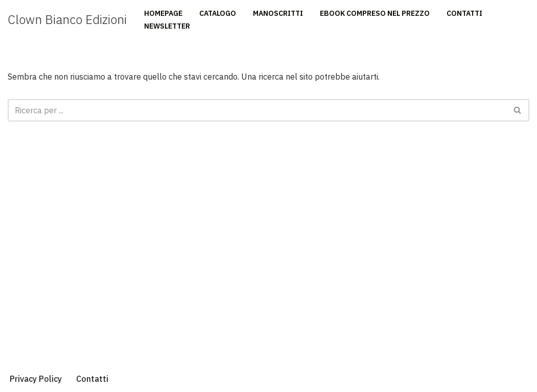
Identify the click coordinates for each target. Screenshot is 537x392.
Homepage (163, 13)
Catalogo (218, 13)
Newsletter (167, 26)
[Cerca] (257, 110)
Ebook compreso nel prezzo (375, 13)
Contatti (464, 13)
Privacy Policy (36, 379)
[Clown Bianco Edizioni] (67, 20)
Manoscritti (278, 13)
